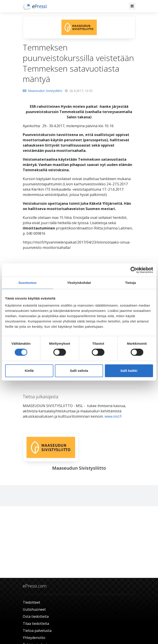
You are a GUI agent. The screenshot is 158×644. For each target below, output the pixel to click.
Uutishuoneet (34, 609)
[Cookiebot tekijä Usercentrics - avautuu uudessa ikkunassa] (134, 270)
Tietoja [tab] (130, 283)
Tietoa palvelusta (37, 631)
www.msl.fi (113, 416)
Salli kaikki (129, 371)
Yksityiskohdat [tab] (79, 283)
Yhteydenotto (34, 638)
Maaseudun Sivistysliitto (43, 91)
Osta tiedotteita (36, 616)
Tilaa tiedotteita (36, 624)
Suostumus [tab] (28, 283)
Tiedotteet (31, 602)
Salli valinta (79, 371)
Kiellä (29, 371)
